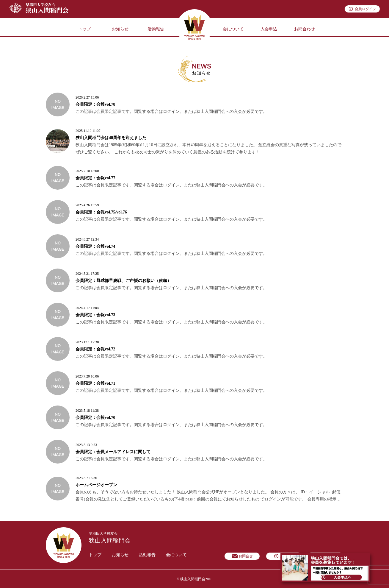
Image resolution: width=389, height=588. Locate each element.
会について (233, 29)
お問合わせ (305, 29)
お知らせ (120, 29)
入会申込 (269, 29)
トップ (84, 29)
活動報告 (156, 29)
